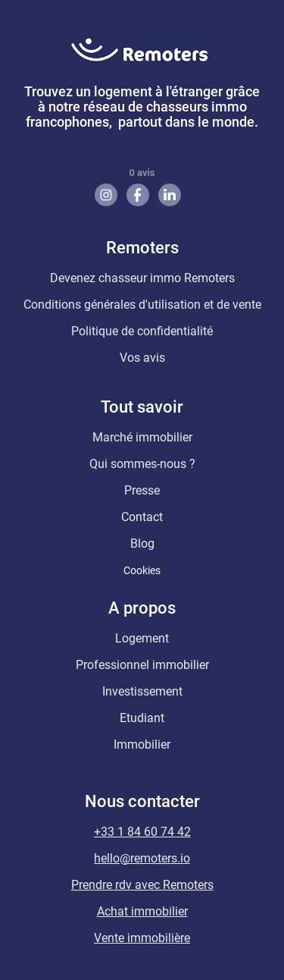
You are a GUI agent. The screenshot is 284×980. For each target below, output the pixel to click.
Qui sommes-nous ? (142, 464)
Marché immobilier (142, 437)
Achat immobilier (142, 911)
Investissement (142, 691)
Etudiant (142, 718)
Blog (142, 543)
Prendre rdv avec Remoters (142, 885)
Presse (142, 490)
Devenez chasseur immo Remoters (142, 278)
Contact (142, 517)
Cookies (142, 570)
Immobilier (142, 744)
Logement (142, 638)
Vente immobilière (142, 938)
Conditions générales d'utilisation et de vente (142, 305)
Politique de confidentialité (142, 331)
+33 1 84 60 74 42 (142, 832)
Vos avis (142, 358)
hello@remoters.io (142, 858)
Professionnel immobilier (142, 665)
